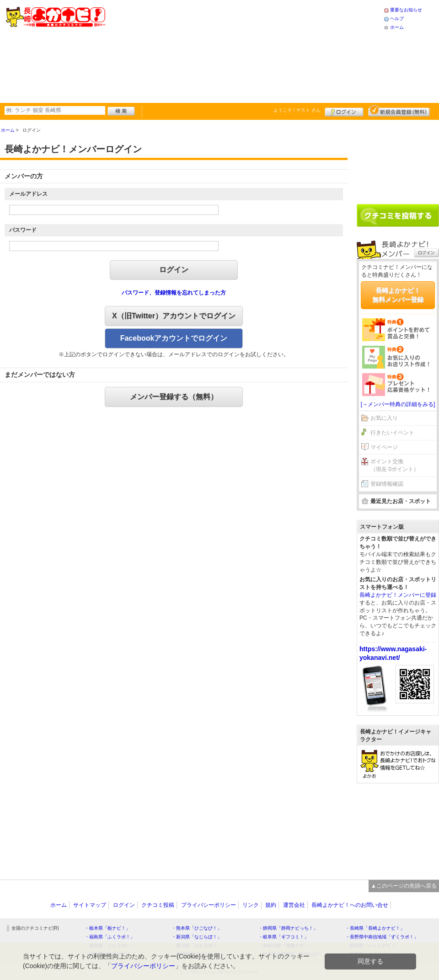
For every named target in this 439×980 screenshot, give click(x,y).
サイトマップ (90, 905)
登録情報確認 (387, 484)
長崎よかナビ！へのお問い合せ (350, 905)
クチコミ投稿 (158, 905)
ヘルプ (397, 19)
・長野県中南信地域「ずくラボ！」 (382, 937)
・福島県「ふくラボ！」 (110, 937)
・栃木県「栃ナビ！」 (107, 928)
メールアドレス (28, 194)
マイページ (384, 447)
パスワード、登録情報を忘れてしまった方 (174, 293)
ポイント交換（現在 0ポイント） (395, 465)
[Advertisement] (193, 50)
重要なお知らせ (406, 10)
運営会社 (294, 905)
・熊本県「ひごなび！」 (197, 928)
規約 (271, 905)
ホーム (397, 27)
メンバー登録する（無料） (174, 397)
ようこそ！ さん (297, 110)
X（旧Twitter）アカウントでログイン (174, 316)
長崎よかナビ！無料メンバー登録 (398, 295)
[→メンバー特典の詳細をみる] (398, 404)
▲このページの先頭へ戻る (404, 886)
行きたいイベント (392, 433)
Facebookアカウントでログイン (174, 338)
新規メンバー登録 (399, 111)
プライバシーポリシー (209, 905)
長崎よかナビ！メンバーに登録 (398, 595)
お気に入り (384, 418)
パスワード (23, 230)
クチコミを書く (398, 215)
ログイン (344, 111)
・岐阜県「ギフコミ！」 (284, 937)
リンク (251, 905)
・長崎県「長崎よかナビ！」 (375, 928)
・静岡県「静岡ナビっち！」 (288, 928)
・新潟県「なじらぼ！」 (197, 937)
